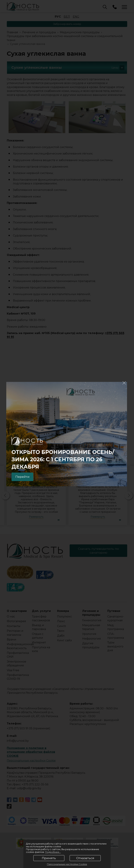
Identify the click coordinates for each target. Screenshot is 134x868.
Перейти (23, 477)
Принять (49, 858)
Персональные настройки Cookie (67, 864)
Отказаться (85, 858)
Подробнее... (53, 852)
